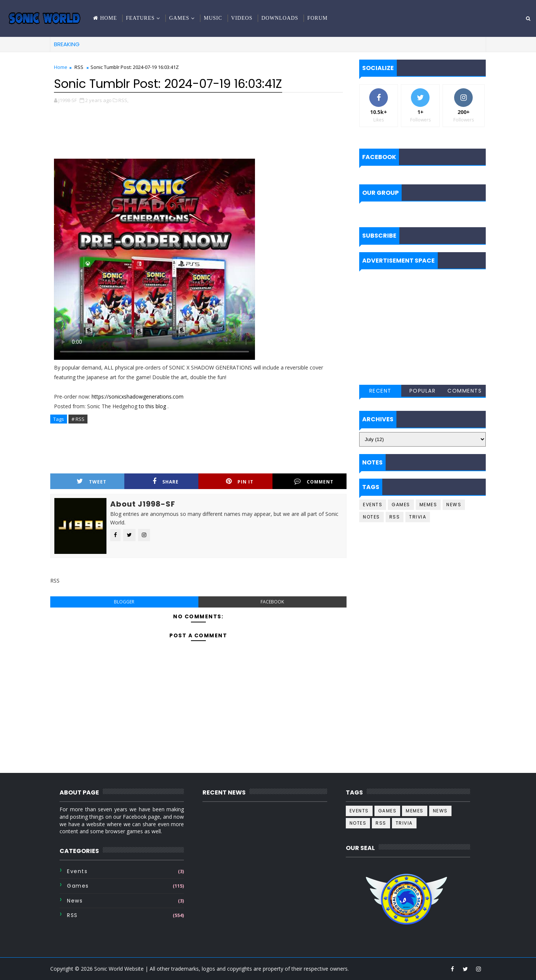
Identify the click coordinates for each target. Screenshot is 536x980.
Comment (314, 481)
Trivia (418, 517)
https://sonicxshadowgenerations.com (138, 397)
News (454, 505)
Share (166, 481)
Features (140, 18)
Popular (423, 391)
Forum (317, 18)
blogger (124, 602)
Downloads (280, 18)
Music (213, 18)
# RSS (78, 419)
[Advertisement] (199, 127)
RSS (79, 67)
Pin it (240, 481)
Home (109, 18)
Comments (465, 391)
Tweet (92, 481)
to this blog (153, 406)
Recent (380, 391)
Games (179, 18)
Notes (371, 517)
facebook (272, 602)
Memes (428, 505)
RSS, (123, 100)
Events (373, 505)
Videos (242, 18)
